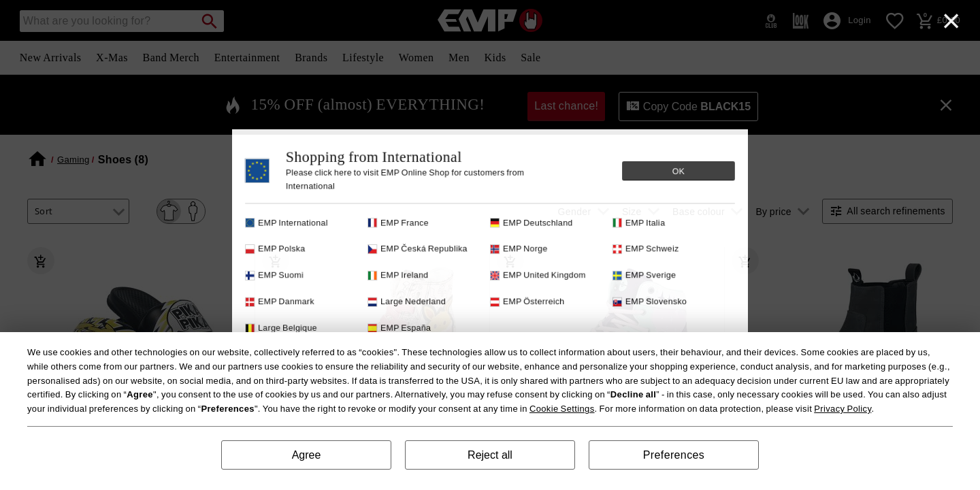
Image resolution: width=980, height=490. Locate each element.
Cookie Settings (562, 409)
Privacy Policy (843, 409)
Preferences (674, 455)
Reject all (490, 455)
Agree (307, 455)
